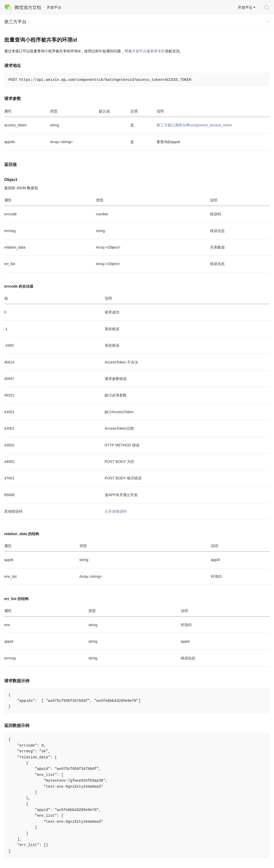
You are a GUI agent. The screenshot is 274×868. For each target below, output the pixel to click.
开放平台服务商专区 (148, 51)
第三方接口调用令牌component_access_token (194, 125)
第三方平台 (15, 22)
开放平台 (245, 7)
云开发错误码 (116, 511)
